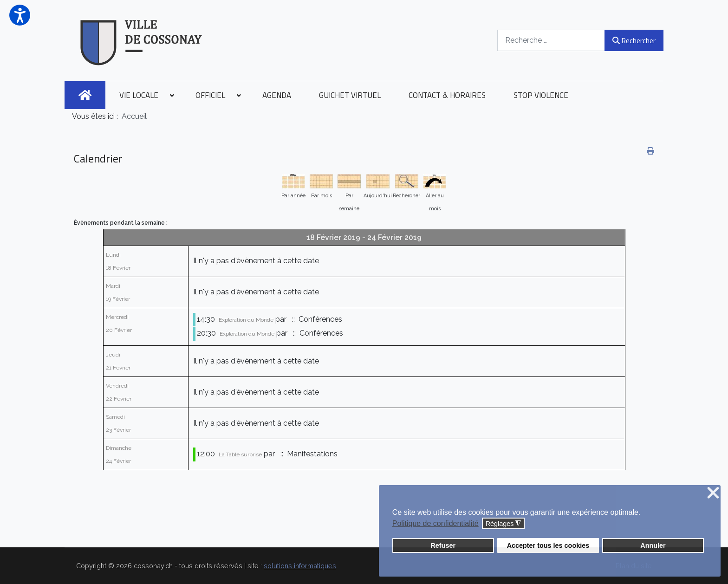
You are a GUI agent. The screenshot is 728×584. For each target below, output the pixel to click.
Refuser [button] (443, 545)
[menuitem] (85, 95)
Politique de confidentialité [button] (435, 523)
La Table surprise (240, 454)
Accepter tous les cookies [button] (548, 545)
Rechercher (634, 40)
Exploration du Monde (246, 320)
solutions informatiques (300, 566)
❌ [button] (713, 493)
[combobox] (551, 40)
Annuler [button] (653, 545)
